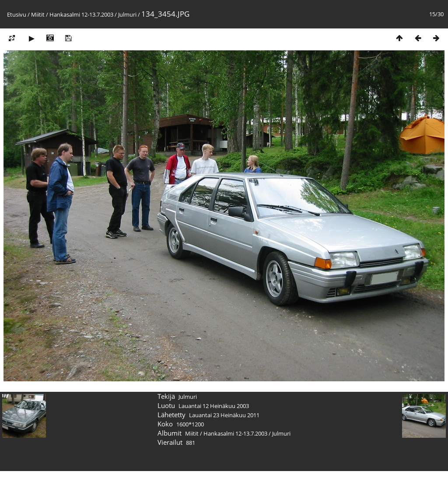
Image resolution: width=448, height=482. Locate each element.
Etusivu (17, 14)
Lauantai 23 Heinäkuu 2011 (224, 415)
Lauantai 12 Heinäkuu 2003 (214, 406)
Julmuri (127, 14)
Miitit (38, 14)
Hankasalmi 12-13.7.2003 (81, 14)
